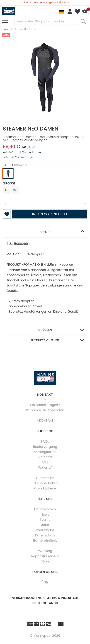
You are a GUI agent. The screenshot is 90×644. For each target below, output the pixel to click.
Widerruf (45, 467)
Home (6, 29)
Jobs (45, 525)
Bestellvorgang (45, 447)
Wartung (45, 551)
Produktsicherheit (45, 340)
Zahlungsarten (45, 452)
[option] (8, 174)
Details (45, 232)
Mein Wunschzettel (77, 12)
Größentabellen (45, 483)
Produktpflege (45, 488)
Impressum (45, 530)
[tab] (45, 232)
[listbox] (45, 174)
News (45, 514)
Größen (45, 330)
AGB (45, 462)
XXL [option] (15, 190)
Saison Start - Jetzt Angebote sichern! (45, 2)
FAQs (45, 441)
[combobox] (47, 21)
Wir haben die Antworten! (45, 410)
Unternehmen (45, 509)
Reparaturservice (45, 556)
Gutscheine (45, 478)
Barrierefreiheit (45, 540)
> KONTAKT (45, 420)
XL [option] (6, 190)
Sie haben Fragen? (45, 405)
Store (45, 561)
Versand (45, 457)
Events (45, 520)
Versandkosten (31, 152)
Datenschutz (45, 535)
